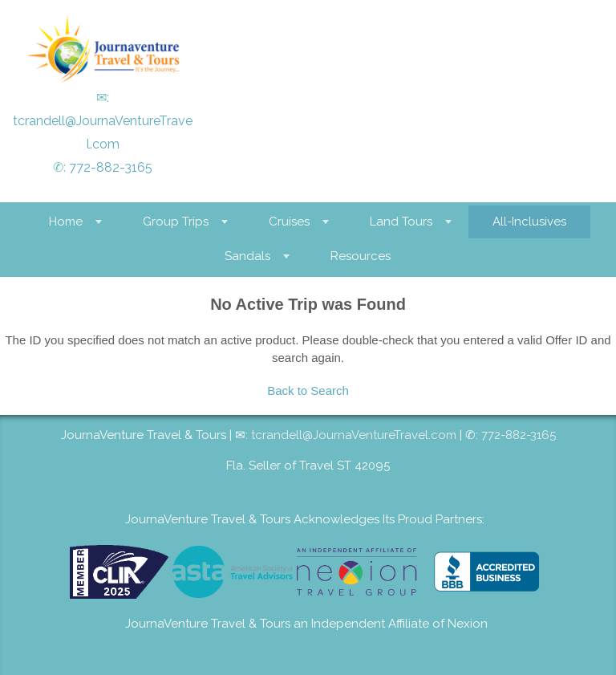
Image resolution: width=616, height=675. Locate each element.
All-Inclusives (529, 222)
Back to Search (308, 390)
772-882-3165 (111, 167)
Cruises (289, 222)
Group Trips (176, 222)
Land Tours (401, 222)
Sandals (247, 256)
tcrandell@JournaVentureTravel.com (354, 435)
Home (66, 222)
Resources (361, 256)
